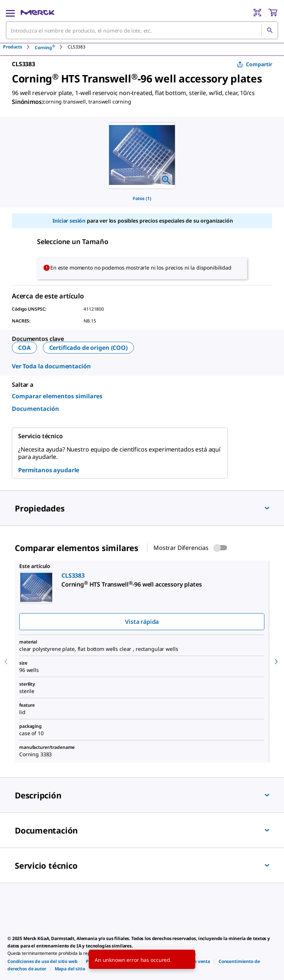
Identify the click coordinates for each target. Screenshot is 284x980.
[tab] (19, 47)
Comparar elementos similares (57, 396)
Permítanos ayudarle (49, 470)
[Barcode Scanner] (257, 13)
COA (24, 348)
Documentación (35, 409)
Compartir (255, 64)
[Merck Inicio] (38, 13)
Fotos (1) (142, 198)
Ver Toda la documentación (51, 366)
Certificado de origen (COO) (88, 348)
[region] (142, 156)
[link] (43, 961)
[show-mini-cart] (273, 13)
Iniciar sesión (69, 221)
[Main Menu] (10, 13)
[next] (276, 662)
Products (13, 47)
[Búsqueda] (270, 30)
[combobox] (142, 30)
